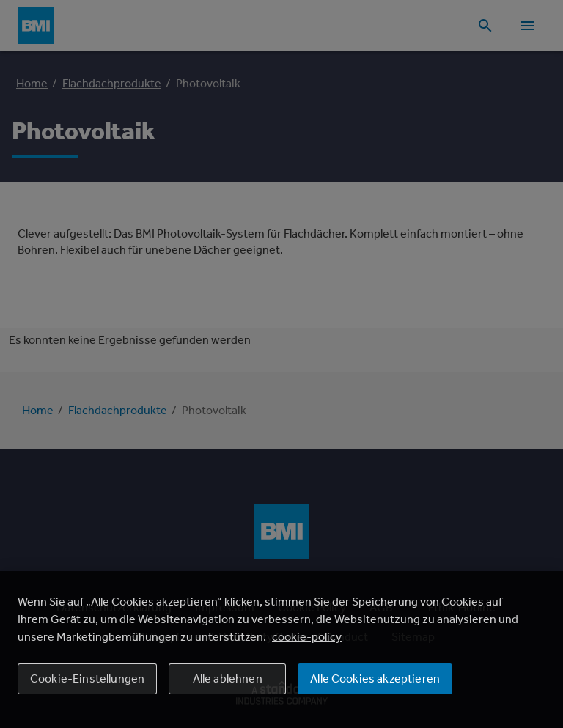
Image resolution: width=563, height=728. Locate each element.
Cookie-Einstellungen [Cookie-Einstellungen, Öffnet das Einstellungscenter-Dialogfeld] (87, 679)
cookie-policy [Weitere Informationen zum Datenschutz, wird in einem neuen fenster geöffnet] (307, 637)
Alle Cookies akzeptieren (375, 679)
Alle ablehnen (228, 679)
